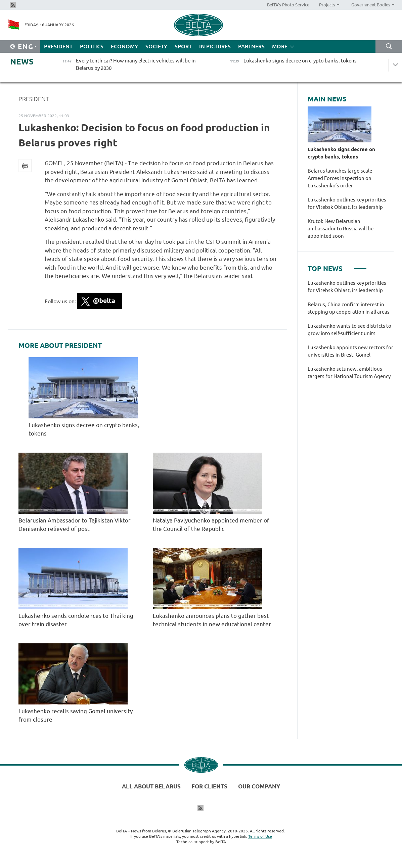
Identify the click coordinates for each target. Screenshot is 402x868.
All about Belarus (151, 786)
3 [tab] (387, 266)
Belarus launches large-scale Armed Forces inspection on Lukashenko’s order (340, 178)
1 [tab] (360, 266)
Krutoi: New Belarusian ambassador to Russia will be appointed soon (341, 229)
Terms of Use (260, 836)
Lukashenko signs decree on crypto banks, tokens (341, 153)
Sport (183, 46)
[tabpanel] (351, 333)
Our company (259, 786)
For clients (209, 786)
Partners (251, 46)
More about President (60, 346)
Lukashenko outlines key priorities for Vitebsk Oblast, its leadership (347, 203)
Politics (92, 46)
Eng (26, 47)
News (22, 62)
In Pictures (215, 46)
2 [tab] (374, 266)
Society (156, 46)
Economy (124, 46)
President (58, 46)
